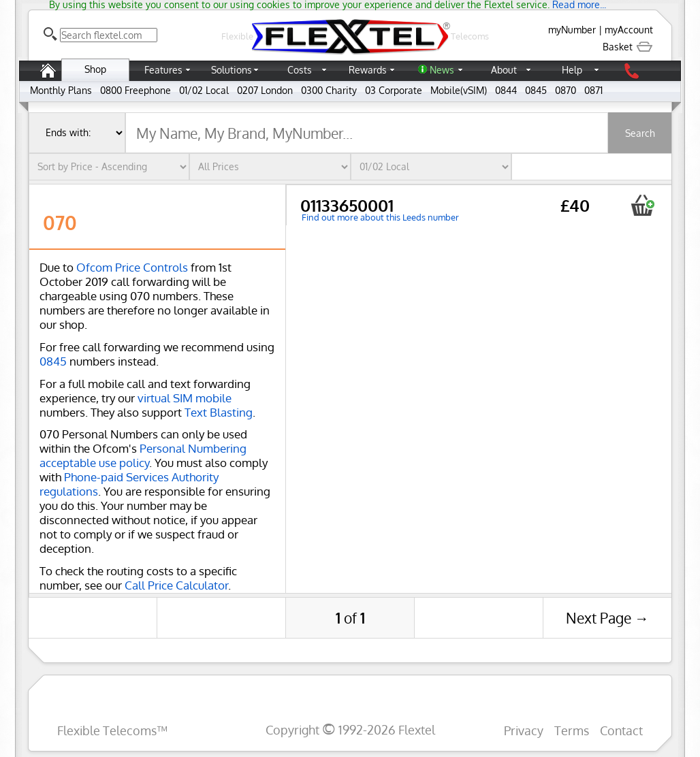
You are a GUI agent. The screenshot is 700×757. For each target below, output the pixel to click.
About (504, 70)
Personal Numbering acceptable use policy (143, 455)
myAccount (629, 30)
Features (163, 70)
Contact (621, 730)
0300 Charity (329, 90)
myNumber (572, 30)
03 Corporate (394, 90)
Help (572, 70)
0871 (593, 90)
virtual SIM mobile (185, 398)
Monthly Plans (61, 90)
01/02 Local (204, 90)
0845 (536, 90)
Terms (572, 730)
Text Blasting (219, 412)
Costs (300, 70)
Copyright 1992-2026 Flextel (350, 729)
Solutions (232, 70)
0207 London (265, 90)
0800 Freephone (136, 90)
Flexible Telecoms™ (112, 730)
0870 (566, 90)
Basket (628, 47)
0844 (506, 90)
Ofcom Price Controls (132, 267)
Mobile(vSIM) (459, 90)
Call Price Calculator (176, 585)
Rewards (368, 70)
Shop (95, 69)
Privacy (524, 730)
